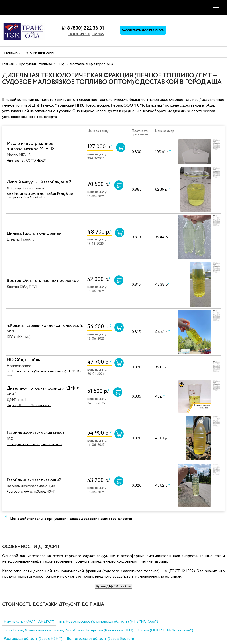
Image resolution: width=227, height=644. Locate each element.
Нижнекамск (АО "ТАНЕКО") (29, 622)
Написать (98, 34)
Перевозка (12, 53)
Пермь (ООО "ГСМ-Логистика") (165, 630)
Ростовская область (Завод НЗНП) (33, 639)
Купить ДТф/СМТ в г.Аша (114, 586)
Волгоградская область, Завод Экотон (34, 444)
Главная (8, 64)
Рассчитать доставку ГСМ (143, 31)
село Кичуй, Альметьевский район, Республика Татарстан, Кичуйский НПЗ (40, 196)
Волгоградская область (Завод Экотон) (100, 639)
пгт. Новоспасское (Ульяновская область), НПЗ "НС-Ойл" (44, 373)
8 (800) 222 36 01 (86, 28)
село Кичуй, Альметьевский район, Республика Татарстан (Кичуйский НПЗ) (68, 630)
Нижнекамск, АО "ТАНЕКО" (26, 161)
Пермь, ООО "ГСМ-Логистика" (29, 405)
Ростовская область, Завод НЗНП (31, 492)
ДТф (61, 64)
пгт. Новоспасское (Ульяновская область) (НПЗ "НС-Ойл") (108, 622)
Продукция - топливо (35, 64)
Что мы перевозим (40, 53)
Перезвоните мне (79, 34)
